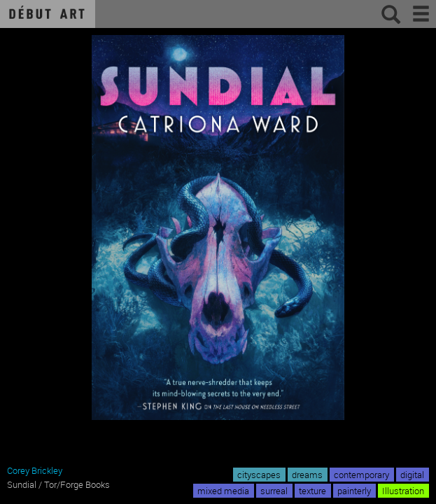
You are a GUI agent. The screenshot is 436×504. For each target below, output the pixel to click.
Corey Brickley (35, 470)
